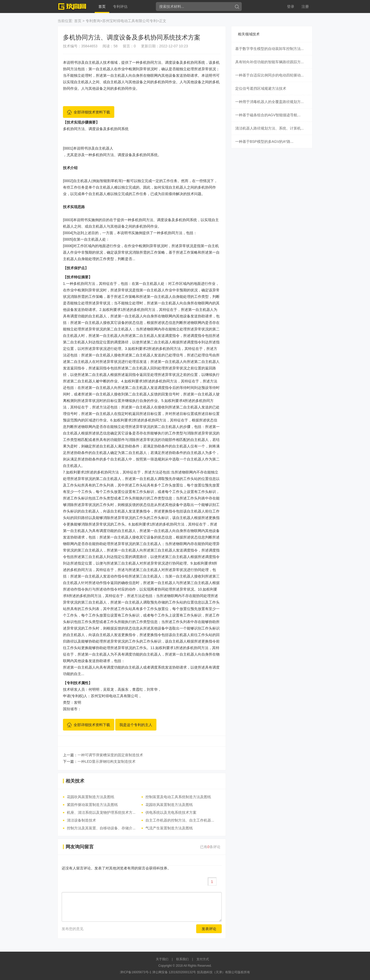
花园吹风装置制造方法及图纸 (91, 797)
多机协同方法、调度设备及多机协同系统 (96, 129)
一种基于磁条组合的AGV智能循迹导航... (268, 115)
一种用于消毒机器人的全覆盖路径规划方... (270, 102)
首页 (102, 7)
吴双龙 (109, 689)
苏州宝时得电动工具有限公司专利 (130, 21)
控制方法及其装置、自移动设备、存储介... (101, 828)
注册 (305, 7)
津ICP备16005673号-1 (136, 972)
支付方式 (203, 959)
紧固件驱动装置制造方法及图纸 (92, 805)
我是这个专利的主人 (136, 725)
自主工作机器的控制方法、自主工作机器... (180, 820)
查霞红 (138, 689)
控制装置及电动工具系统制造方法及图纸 (178, 797)
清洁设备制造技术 (81, 820)
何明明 (94, 689)
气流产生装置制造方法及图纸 (169, 828)
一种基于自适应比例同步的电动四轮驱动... (270, 75)
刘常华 (152, 689)
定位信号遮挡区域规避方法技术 (261, 88)
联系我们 (182, 959)
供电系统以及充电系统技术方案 (171, 812)
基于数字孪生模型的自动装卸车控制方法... (270, 49)
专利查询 (93, 21)
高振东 (123, 689)
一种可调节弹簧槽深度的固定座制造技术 (110, 755)
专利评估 (120, 7)
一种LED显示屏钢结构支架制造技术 (107, 761)
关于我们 (162, 959)
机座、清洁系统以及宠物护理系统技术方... (101, 812)
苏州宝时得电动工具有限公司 (114, 696)
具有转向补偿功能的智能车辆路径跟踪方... (270, 62)
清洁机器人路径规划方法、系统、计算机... (270, 128)
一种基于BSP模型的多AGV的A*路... (264, 142)
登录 (291, 7)
